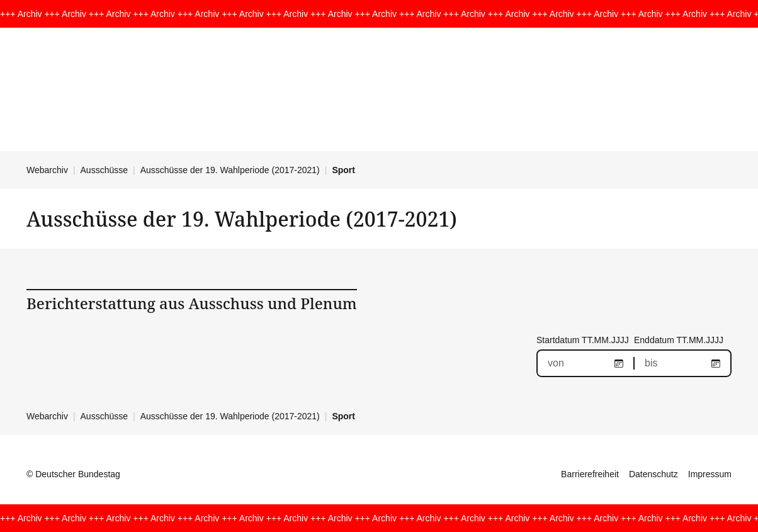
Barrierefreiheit (590, 474)
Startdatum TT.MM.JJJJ (583, 340)
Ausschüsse (104, 170)
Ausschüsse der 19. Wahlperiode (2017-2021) (230, 170)
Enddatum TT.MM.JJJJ (679, 340)
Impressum (710, 474)
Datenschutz (653, 474)
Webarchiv (47, 170)
